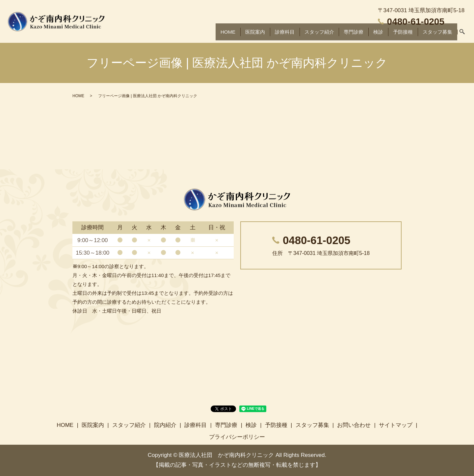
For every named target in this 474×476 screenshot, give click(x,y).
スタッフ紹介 (313, 34)
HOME (218, 34)
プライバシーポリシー (237, 437)
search (462, 35)
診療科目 (276, 34)
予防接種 (400, 34)
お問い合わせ (354, 425)
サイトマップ (396, 425)
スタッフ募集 (436, 34)
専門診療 (349, 34)
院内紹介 (165, 425)
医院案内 (246, 34)
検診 (375, 34)
